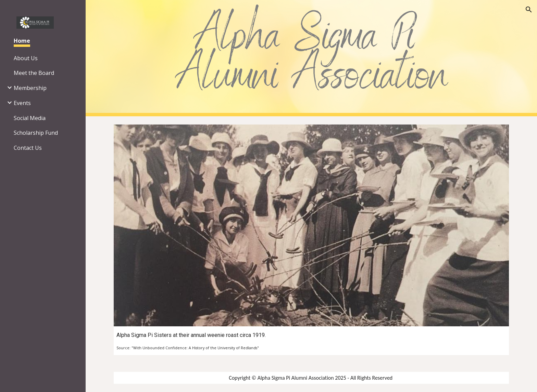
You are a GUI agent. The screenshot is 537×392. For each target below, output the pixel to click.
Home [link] (22, 41)
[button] (529, 10)
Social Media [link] (30, 118)
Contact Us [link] (28, 148)
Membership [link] (30, 88)
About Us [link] (26, 58)
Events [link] (22, 103)
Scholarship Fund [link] (36, 133)
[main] (311, 341)
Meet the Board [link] (34, 73)
